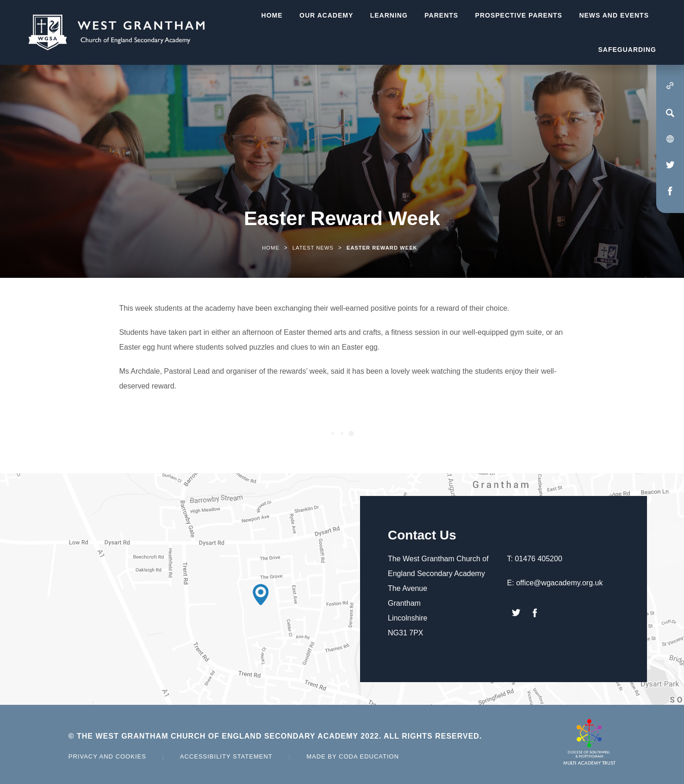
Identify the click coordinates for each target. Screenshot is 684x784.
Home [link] (271, 248)
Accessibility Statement (226, 756)
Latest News (313, 248)
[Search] (670, 113)
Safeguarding (627, 50)
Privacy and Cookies (107, 756)
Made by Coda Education (353, 756)
